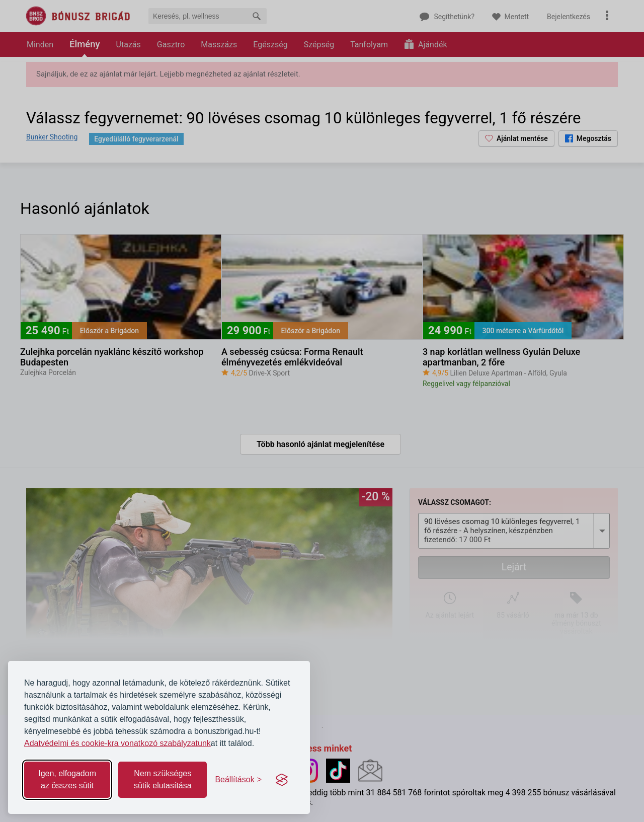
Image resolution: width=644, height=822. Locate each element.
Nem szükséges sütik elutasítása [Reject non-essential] (163, 779)
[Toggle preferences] (238, 780)
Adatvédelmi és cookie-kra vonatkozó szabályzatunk (117, 743)
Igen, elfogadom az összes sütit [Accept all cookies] (67, 779)
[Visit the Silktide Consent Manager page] (282, 780)
